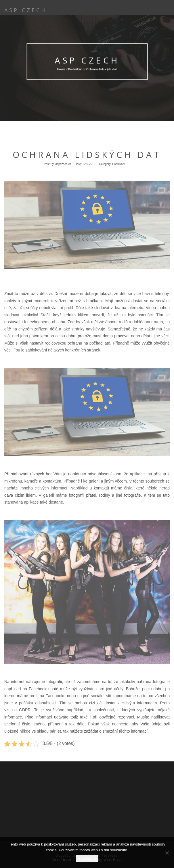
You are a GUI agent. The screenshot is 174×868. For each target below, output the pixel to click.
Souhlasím (87, 858)
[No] (167, 853)
